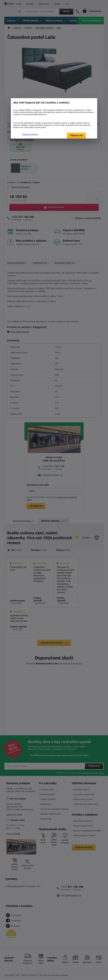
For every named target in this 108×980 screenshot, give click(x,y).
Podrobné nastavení (30, 134)
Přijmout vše (76, 135)
